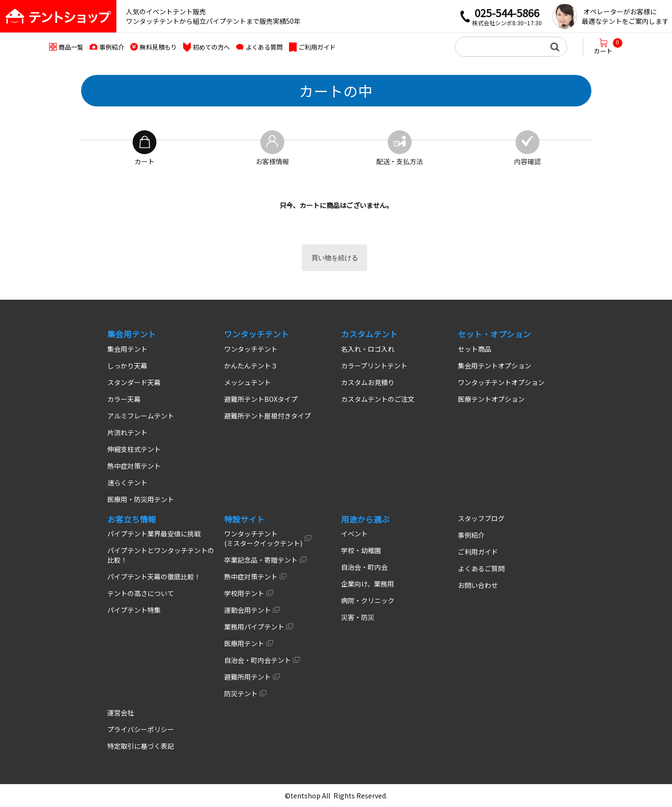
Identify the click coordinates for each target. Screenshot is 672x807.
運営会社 (121, 713)
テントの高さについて (141, 593)
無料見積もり (158, 47)
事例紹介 (112, 47)
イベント (354, 534)
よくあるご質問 (481, 568)
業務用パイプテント (254, 627)
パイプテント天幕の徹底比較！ (154, 576)
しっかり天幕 (127, 366)
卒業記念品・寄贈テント (261, 560)
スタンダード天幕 (134, 382)
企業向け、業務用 (367, 584)
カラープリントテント (374, 366)
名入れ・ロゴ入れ (368, 349)
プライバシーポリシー (141, 729)
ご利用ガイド (317, 47)
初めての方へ (211, 47)
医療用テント (244, 643)
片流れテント (127, 432)
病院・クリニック (368, 600)
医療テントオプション (491, 399)
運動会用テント (248, 610)
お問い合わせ (478, 585)
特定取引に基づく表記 (141, 746)
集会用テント (127, 349)
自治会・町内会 (364, 567)
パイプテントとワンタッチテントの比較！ (161, 555)
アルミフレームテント (141, 416)
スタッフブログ (481, 518)
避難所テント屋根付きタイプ (268, 416)
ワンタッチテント (251, 349)
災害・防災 (358, 617)
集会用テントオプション (495, 366)
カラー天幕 (124, 399)
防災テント (241, 693)
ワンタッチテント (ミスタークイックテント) (263, 538)
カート (608, 47)
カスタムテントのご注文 (378, 399)
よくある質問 (264, 47)
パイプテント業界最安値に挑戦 (154, 534)
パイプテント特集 (134, 610)
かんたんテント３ (251, 366)
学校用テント (244, 593)
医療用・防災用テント (141, 499)
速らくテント (127, 482)
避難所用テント (248, 677)
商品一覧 (71, 47)
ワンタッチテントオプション (501, 382)
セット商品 (475, 349)
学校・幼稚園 (361, 550)
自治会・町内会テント (258, 660)
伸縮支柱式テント (134, 449)
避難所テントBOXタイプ (261, 399)
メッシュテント (248, 382)
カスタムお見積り (368, 382)
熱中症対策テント (134, 466)
